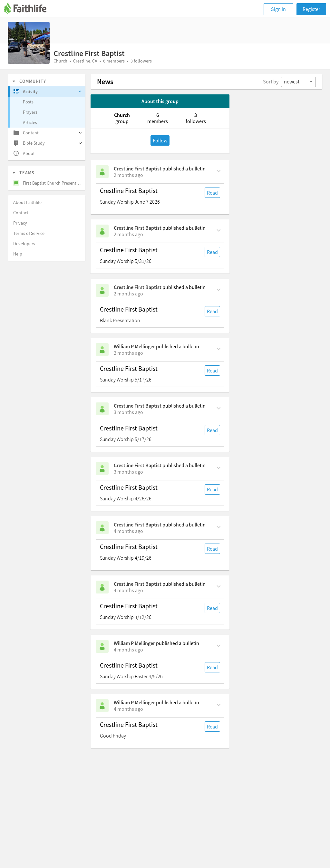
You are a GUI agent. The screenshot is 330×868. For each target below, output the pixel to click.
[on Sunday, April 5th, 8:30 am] (128, 650)
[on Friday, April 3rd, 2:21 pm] (128, 709)
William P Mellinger (134, 346)
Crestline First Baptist (138, 169)
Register (311, 9)
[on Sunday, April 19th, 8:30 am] (128, 531)
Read (212, 193)
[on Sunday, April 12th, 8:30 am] (128, 590)
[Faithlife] (29, 9)
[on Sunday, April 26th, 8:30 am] (128, 472)
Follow (160, 140)
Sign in (278, 9)
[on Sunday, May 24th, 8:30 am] (128, 353)
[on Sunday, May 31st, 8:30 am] (128, 234)
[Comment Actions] (219, 170)
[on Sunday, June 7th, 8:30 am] (128, 175)
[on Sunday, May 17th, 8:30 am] (128, 412)
